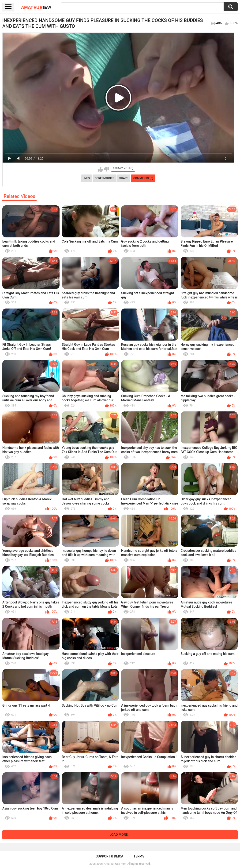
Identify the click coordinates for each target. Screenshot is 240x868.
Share (124, 178)
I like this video (100, 169)
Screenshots (105, 178)
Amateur (36, 7)
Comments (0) (143, 178)
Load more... (120, 835)
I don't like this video (107, 169)
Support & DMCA (109, 856)
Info (87, 178)
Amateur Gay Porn (115, 864)
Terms (139, 856)
